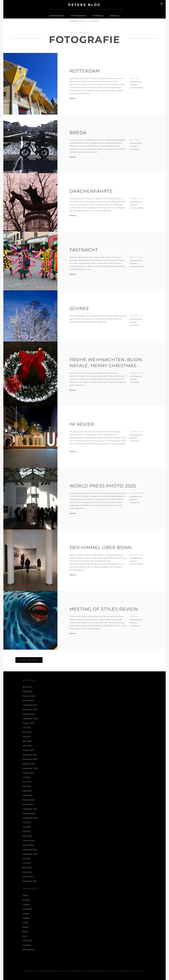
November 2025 (30, 710)
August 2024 (28, 773)
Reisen (26, 932)
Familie (26, 905)
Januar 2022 (28, 877)
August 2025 (28, 723)
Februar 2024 (29, 800)
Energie (26, 900)
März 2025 (27, 746)
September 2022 (30, 854)
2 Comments (135, 149)
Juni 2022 (27, 863)
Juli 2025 (26, 728)
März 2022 (27, 872)
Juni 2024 (27, 782)
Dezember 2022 (30, 850)
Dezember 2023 (30, 809)
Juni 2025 (27, 732)
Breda (78, 133)
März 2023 (27, 836)
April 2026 (27, 687)
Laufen (26, 914)
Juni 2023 (27, 827)
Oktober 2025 (29, 714)
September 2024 (30, 768)
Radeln (115, 16)
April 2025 (27, 741)
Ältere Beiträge (29, 660)
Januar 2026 (28, 701)
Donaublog (57, 16)
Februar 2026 (29, 696)
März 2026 (27, 691)
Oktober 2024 (29, 764)
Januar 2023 (28, 845)
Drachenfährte (91, 191)
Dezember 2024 (30, 755)
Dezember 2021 (30, 881)
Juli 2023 (26, 822)
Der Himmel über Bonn (101, 547)
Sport (25, 936)
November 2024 (30, 759)
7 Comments (135, 382)
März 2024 (27, 795)
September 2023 (30, 818)
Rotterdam (85, 71)
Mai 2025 (27, 737)
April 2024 (27, 791)
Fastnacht (84, 250)
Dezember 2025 (30, 705)
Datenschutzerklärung (97, 971)
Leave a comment (137, 87)
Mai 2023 (27, 831)
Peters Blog (84, 5)
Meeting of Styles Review (104, 609)
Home (73, 21)
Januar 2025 (28, 750)
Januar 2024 (28, 804)
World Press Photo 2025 (103, 486)
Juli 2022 (27, 859)
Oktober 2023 (29, 813)
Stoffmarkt (28, 941)
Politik (25, 923)
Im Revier (82, 424)
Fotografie (79, 16)
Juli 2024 (27, 777)
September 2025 (30, 719)
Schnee (79, 308)
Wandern (27, 945)
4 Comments (135, 625)
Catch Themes (137, 971)
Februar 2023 (29, 841)
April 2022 (27, 868)
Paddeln (98, 16)
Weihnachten (29, 950)
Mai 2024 (27, 786)
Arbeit (25, 895)
